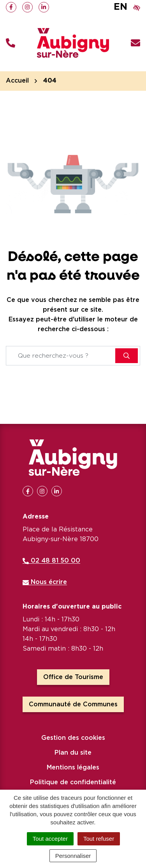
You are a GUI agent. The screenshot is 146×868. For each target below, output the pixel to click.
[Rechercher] (127, 356)
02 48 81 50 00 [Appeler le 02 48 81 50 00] (51, 561)
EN (120, 7)
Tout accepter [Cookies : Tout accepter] (50, 839)
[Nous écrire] (135, 43)
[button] (11, 43)
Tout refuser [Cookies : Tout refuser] (99, 839)
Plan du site (73, 753)
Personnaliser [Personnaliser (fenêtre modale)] (73, 856)
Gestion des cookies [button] (73, 738)
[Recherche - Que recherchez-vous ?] (61, 356)
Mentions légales (73, 767)
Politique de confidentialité (73, 782)
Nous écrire (45, 582)
